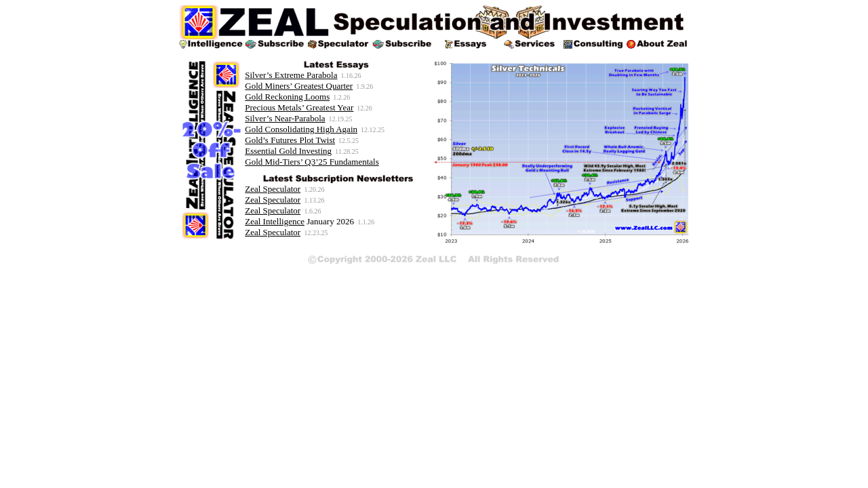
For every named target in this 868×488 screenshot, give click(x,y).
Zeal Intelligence (275, 221)
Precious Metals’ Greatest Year (299, 107)
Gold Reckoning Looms (287, 97)
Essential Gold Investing (288, 151)
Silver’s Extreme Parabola (291, 75)
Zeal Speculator (273, 189)
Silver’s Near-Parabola (285, 118)
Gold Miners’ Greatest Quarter (299, 86)
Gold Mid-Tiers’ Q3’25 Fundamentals (312, 162)
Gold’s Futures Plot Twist (290, 140)
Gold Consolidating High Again (301, 129)
